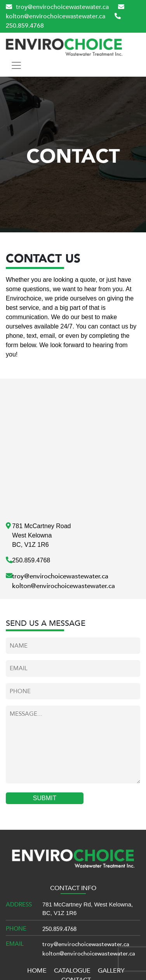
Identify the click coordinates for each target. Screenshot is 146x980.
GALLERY (111, 971)
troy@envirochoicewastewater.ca (57, 7)
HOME (37, 971)
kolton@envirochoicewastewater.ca (63, 586)
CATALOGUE (72, 971)
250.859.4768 (59, 929)
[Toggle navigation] (16, 65)
